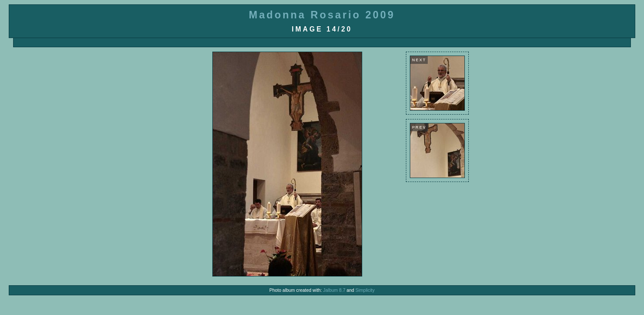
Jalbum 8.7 (334, 290)
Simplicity (365, 290)
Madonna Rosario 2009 (322, 15)
